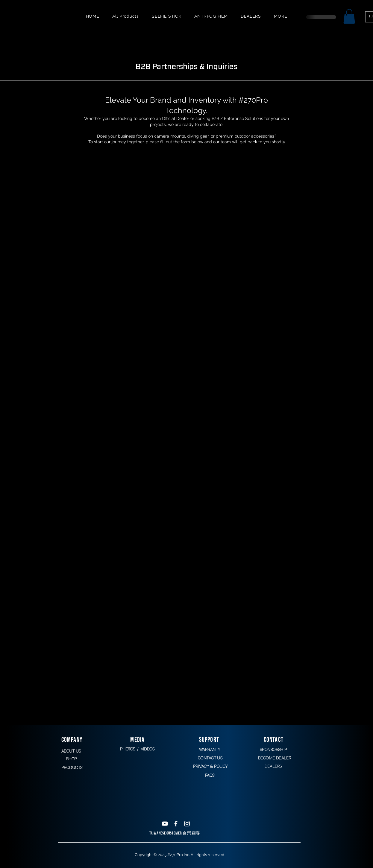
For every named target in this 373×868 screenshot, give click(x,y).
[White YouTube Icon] (165, 824)
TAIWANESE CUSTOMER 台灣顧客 (175, 833)
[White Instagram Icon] (187, 824)
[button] (349, 16)
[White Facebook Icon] (176, 824)
